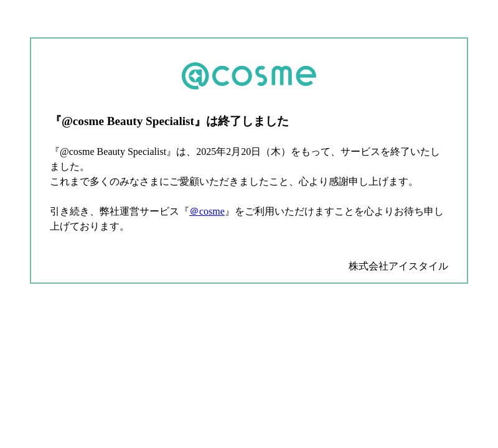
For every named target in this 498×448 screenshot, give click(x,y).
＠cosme (207, 211)
